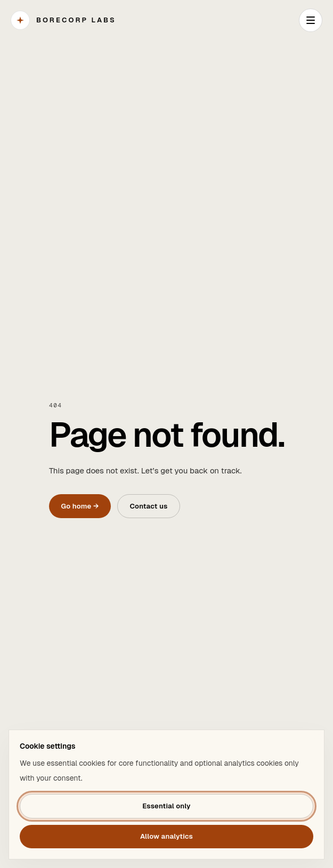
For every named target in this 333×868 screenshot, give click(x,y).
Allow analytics (167, 836)
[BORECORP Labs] (63, 20)
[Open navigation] (311, 20)
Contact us (148, 506)
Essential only (167, 806)
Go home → (80, 506)
